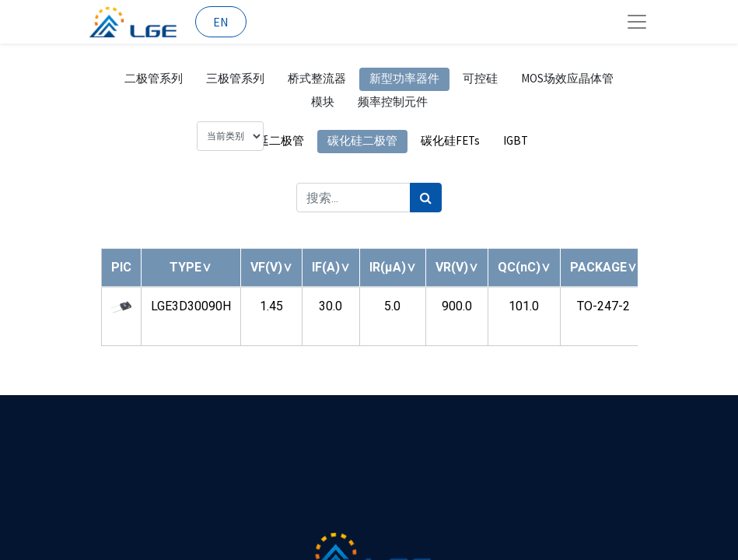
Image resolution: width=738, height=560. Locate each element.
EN (221, 22)
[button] (191, 364)
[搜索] (532, 71)
